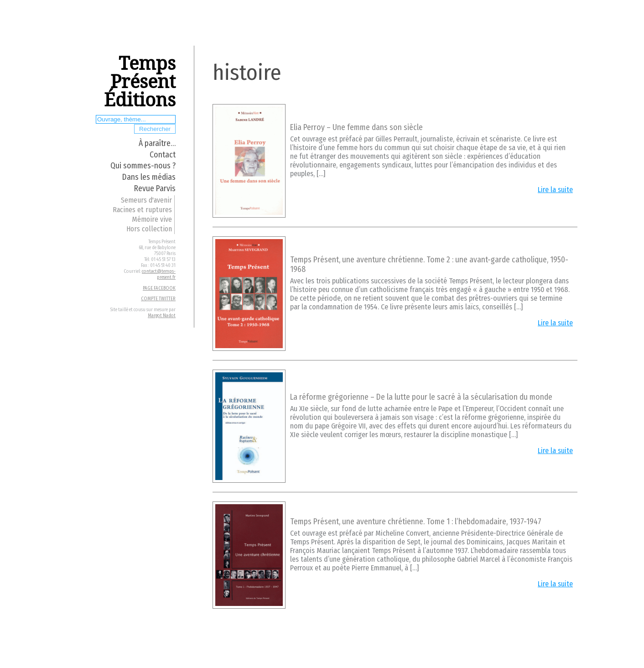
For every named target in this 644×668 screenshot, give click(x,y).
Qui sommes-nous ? (143, 166)
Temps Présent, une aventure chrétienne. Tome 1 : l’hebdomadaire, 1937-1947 (416, 522)
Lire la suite (555, 190)
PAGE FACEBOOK (159, 288)
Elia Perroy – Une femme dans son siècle (356, 128)
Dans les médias (149, 177)
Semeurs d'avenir (146, 200)
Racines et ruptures (142, 210)
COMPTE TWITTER (158, 299)
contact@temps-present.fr (159, 274)
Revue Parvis (155, 189)
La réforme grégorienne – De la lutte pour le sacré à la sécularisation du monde (421, 397)
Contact (163, 155)
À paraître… (157, 144)
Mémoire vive (152, 219)
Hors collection (149, 229)
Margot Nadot (162, 316)
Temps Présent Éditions (140, 82)
